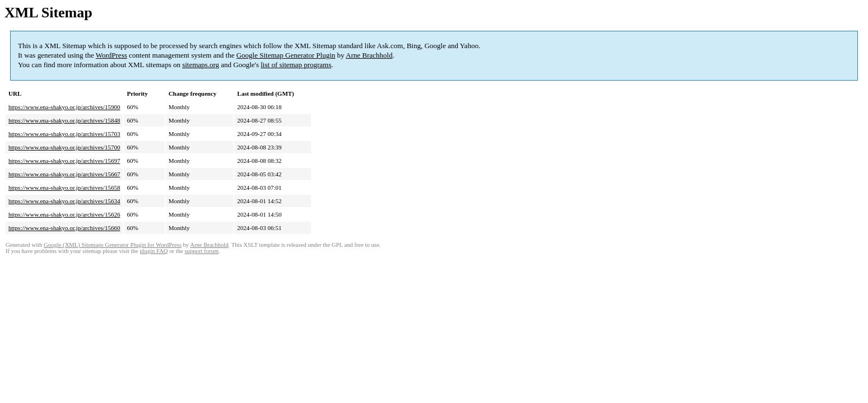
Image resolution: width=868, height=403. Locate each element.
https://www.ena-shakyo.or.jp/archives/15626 (64, 214)
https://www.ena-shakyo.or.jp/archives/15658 (64, 188)
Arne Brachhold (369, 55)
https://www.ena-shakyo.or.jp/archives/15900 (64, 107)
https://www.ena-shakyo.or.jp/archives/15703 (64, 134)
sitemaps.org (201, 65)
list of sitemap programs (296, 65)
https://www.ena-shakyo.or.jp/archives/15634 (64, 201)
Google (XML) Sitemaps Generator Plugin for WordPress (113, 245)
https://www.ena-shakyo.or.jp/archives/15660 (64, 228)
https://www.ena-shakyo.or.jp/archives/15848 (64, 120)
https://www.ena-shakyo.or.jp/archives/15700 (64, 147)
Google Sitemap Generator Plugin (286, 55)
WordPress (112, 55)
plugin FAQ (154, 251)
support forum (201, 251)
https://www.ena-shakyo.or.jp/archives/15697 (64, 161)
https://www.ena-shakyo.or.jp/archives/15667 (64, 174)
